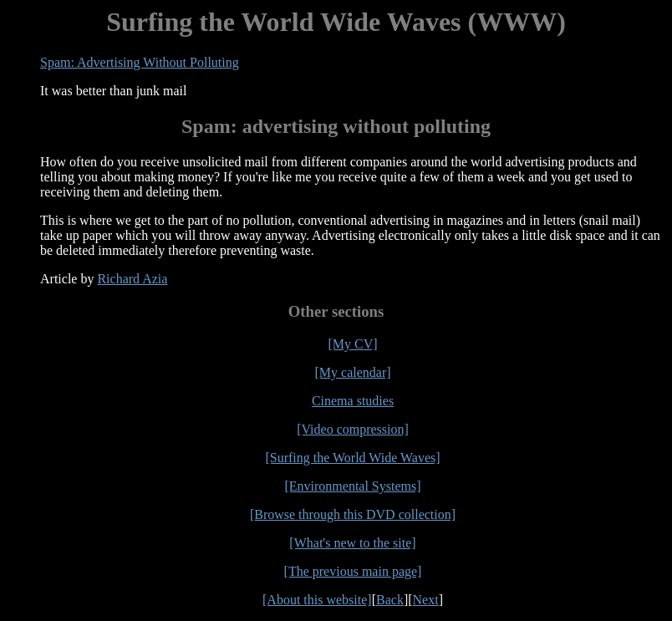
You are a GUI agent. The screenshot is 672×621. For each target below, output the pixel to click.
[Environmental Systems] (352, 486)
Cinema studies (353, 401)
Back (390, 600)
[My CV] (352, 344)
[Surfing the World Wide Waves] (352, 458)
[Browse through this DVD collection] (353, 514)
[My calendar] (352, 372)
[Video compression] (353, 429)
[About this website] (317, 600)
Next (426, 600)
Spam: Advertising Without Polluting (140, 62)
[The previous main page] (353, 571)
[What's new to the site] (352, 543)
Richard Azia (132, 279)
